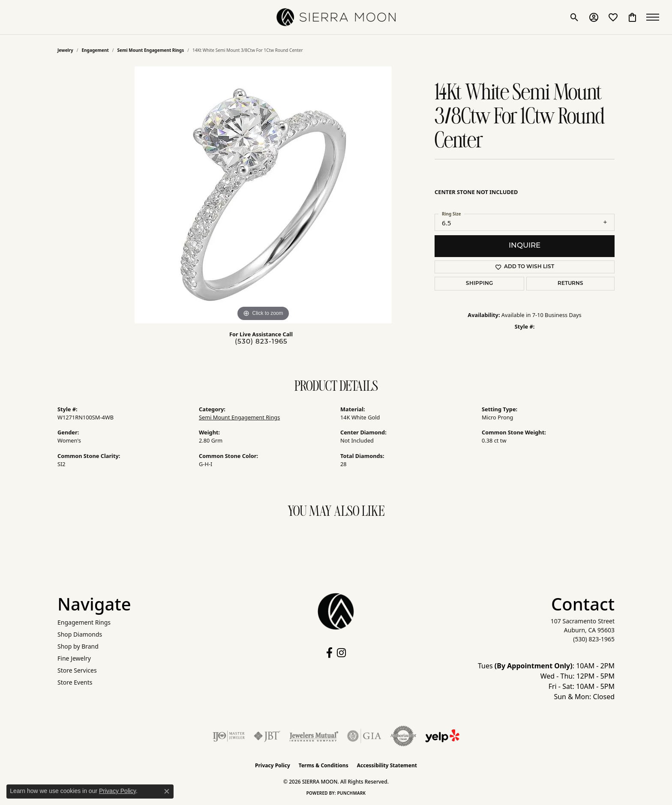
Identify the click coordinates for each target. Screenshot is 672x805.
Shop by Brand (78, 646)
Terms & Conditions (324, 765)
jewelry (65, 50)
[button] (574, 17)
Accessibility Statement (387, 765)
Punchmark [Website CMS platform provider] (352, 793)
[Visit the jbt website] (267, 736)
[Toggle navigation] (655, 17)
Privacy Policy (273, 765)
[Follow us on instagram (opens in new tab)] (341, 653)
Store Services (77, 670)
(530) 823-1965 (261, 342)
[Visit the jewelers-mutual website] (314, 736)
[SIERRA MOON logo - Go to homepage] (336, 17)
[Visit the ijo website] (229, 736)
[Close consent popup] (167, 791)
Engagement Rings (84, 622)
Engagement (95, 50)
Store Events (75, 682)
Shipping (479, 284)
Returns (570, 284)
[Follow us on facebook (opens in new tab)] (329, 653)
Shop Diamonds (80, 634)
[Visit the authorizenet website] (403, 736)
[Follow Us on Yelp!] (442, 736)
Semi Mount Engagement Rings (151, 50)
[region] (263, 195)
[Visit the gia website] (364, 736)
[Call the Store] (594, 639)
